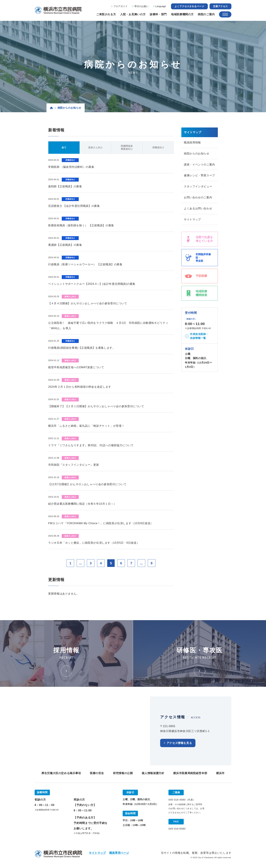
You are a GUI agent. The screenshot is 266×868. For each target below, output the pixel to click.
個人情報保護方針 (153, 773)
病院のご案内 (206, 14)
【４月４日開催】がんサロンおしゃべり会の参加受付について (88, 303)
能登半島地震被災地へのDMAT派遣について (76, 367)
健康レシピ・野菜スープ (199, 176)
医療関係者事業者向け (127, 147)
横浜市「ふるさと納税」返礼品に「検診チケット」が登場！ (86, 426)
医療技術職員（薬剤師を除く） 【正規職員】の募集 (81, 225)
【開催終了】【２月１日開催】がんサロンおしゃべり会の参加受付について (96, 406)
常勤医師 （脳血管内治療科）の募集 (71, 167)
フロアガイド (120, 6)
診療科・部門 (158, 14)
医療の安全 (97, 773)
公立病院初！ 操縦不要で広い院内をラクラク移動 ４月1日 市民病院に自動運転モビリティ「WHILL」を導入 (108, 326)
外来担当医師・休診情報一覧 (199, 336)
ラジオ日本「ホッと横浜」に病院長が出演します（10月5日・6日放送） (94, 543)
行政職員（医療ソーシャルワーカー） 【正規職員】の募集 (85, 264)
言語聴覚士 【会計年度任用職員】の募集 (74, 206)
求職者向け (158, 147)
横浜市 (220, 773)
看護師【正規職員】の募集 (65, 245)
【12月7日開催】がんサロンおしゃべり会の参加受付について (87, 484)
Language (161, 6)
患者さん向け (95, 147)
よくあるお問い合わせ (198, 209)
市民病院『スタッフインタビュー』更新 (74, 465)
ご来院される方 (106, 14)
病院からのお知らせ (197, 154)
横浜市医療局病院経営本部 (190, 773)
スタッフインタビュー (198, 187)
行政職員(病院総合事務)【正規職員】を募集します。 (82, 348)
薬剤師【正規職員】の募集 (65, 186)
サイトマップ (192, 220)
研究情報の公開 (123, 773)
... (80, 563)
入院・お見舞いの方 (133, 14)
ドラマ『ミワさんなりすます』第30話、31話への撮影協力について (91, 445)
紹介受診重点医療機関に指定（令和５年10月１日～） (82, 504)
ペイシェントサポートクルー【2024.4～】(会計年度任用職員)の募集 (92, 284)
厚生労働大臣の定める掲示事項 (61, 773)
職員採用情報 (192, 142)
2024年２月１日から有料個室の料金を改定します (80, 387)
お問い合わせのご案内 (198, 198)
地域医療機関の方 (182, 14)
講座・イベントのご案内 (199, 165)
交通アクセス (220, 6)
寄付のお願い (141, 6)
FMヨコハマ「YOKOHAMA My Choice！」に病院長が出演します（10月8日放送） (101, 523)
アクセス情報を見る (179, 743)
